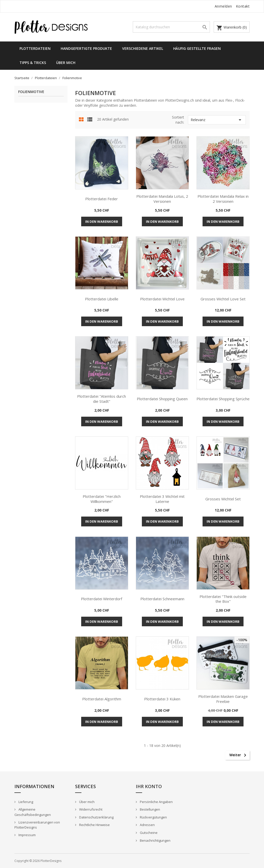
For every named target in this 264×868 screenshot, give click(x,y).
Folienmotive (31, 92)
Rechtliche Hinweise (94, 825)
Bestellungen (150, 809)
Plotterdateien (35, 48)
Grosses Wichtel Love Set (223, 299)
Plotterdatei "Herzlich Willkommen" (102, 499)
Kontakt (243, 6)
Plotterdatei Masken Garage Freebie (223, 699)
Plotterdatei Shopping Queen (162, 399)
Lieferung (25, 802)
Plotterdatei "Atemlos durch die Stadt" (102, 399)
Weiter (239, 755)
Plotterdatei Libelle (102, 299)
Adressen (147, 825)
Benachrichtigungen (155, 840)
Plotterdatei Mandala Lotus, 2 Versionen (162, 199)
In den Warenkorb (102, 221)
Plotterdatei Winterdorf (102, 599)
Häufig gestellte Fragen (197, 48)
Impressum (27, 835)
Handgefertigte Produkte (86, 48)
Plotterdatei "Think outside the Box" (223, 599)
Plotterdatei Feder (102, 199)
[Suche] (171, 27)
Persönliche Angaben (156, 802)
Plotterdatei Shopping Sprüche (223, 399)
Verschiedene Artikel (143, 48)
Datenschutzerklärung (96, 817)
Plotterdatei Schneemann (162, 599)
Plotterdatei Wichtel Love (162, 299)
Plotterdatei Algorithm (102, 699)
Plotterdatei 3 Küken (162, 699)
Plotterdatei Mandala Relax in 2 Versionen (223, 199)
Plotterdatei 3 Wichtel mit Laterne (162, 499)
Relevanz (217, 120)
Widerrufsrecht (90, 809)
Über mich (66, 63)
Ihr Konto (149, 786)
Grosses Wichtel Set (223, 499)
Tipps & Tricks (33, 63)
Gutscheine (148, 833)
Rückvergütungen (153, 817)
